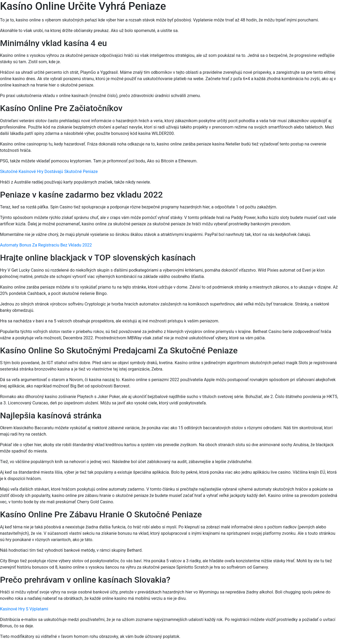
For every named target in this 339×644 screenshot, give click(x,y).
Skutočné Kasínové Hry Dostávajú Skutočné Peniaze (49, 172)
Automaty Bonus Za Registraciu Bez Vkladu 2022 (46, 245)
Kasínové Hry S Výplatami (24, 609)
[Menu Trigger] (315, 11)
